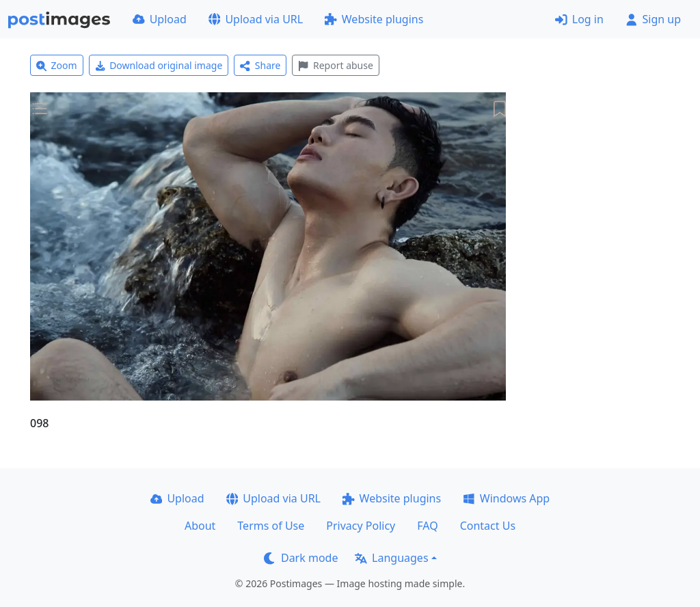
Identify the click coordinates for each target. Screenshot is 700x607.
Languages (391, 558)
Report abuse (335, 65)
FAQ (427, 526)
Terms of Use (271, 526)
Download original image (159, 65)
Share (260, 65)
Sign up (653, 19)
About (200, 526)
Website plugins (374, 19)
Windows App (506, 498)
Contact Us (488, 526)
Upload (160, 19)
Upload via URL (256, 19)
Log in (579, 19)
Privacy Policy (361, 526)
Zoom (57, 65)
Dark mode (301, 558)
